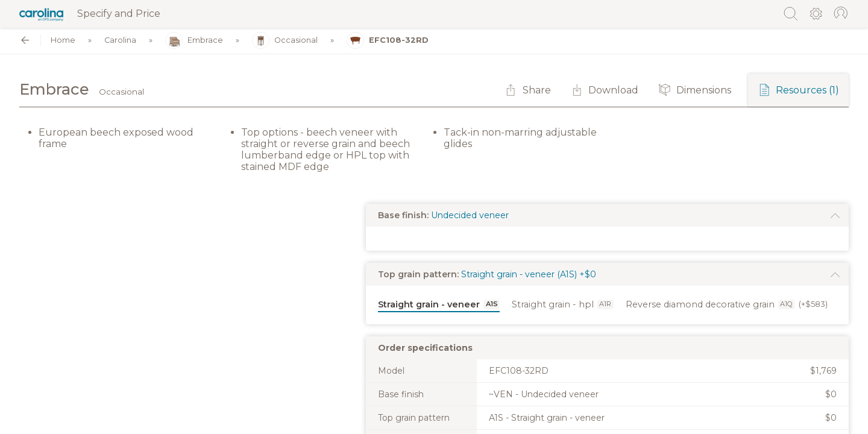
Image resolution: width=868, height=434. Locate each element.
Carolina (120, 41)
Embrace (194, 41)
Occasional (285, 41)
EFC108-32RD (388, 41)
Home (63, 41)
